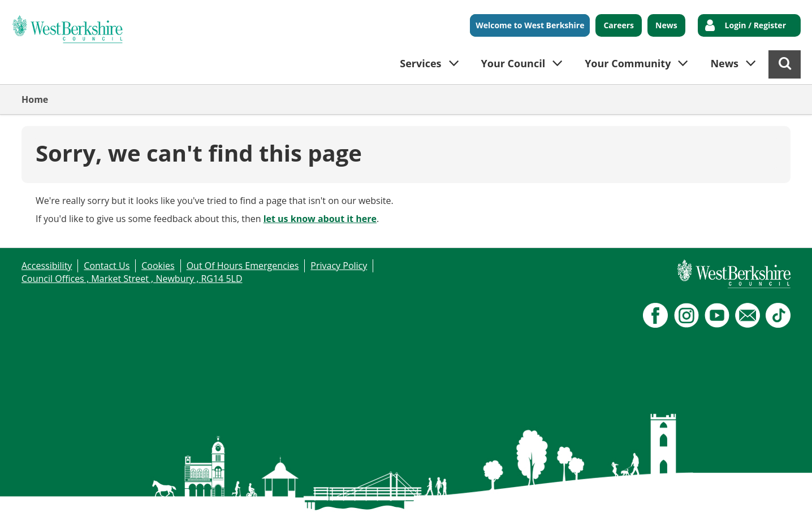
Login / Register (755, 25)
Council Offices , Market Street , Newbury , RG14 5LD (132, 279)
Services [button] (420, 63)
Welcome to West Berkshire (530, 25)
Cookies (158, 266)
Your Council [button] (513, 63)
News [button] (724, 63)
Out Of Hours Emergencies (243, 266)
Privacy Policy (339, 266)
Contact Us (107, 266)
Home (35, 99)
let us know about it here (320, 219)
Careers (619, 25)
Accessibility (47, 266)
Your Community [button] (628, 63)
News (666, 25)
